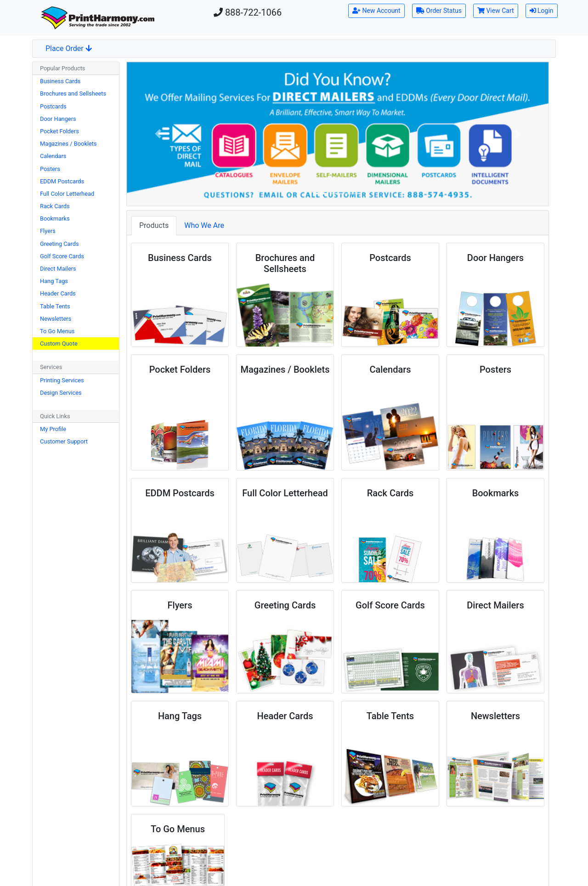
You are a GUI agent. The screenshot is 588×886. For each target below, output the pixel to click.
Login (542, 11)
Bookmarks (55, 219)
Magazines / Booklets (68, 144)
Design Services (61, 393)
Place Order (69, 48)
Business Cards (60, 81)
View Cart (496, 11)
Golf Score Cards (62, 256)
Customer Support (64, 441)
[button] (158, 134)
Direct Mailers (58, 269)
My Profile (53, 429)
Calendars (53, 156)
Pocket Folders (59, 131)
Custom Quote (59, 344)
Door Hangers (58, 119)
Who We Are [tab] (204, 225)
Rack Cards (55, 206)
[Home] (98, 18)
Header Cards (58, 293)
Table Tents (55, 306)
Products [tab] (154, 225)
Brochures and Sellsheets (73, 94)
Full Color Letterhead (67, 194)
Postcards (53, 106)
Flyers (48, 231)
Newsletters (56, 319)
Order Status (439, 11)
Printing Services (62, 380)
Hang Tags (54, 281)
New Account (376, 11)
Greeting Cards (59, 244)
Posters (50, 169)
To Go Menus (57, 331)
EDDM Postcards (62, 181)
